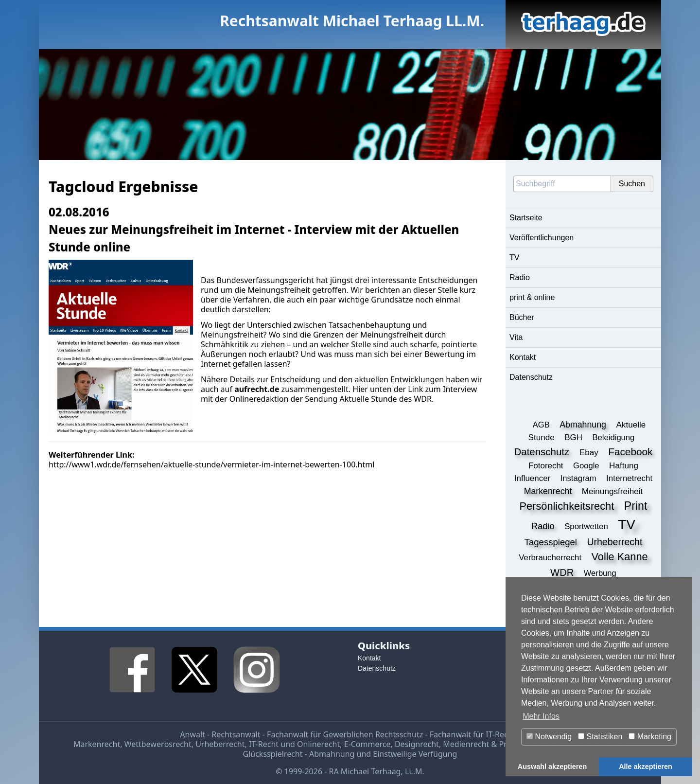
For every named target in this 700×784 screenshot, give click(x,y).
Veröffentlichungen (542, 238)
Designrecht (417, 744)
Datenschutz (531, 377)
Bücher (522, 317)
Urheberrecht (220, 744)
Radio (520, 277)
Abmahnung (332, 754)
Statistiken (600, 737)
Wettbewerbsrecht (158, 744)
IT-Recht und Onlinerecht (294, 744)
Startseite (526, 218)
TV (514, 258)
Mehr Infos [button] (541, 716)
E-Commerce (367, 744)
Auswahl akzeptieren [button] (552, 766)
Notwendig (549, 737)
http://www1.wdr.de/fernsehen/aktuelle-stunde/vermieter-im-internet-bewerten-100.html (211, 464)
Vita (516, 337)
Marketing (650, 737)
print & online (532, 297)
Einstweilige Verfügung (415, 754)
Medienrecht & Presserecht (492, 744)
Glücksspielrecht (273, 754)
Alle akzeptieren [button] (646, 766)
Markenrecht (97, 744)
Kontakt (523, 357)
